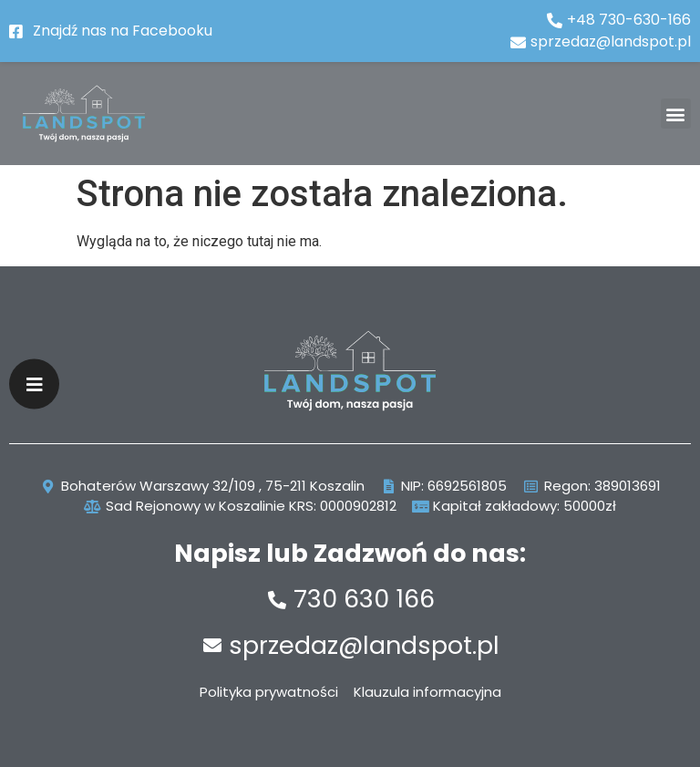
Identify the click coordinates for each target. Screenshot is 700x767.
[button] (676, 114)
